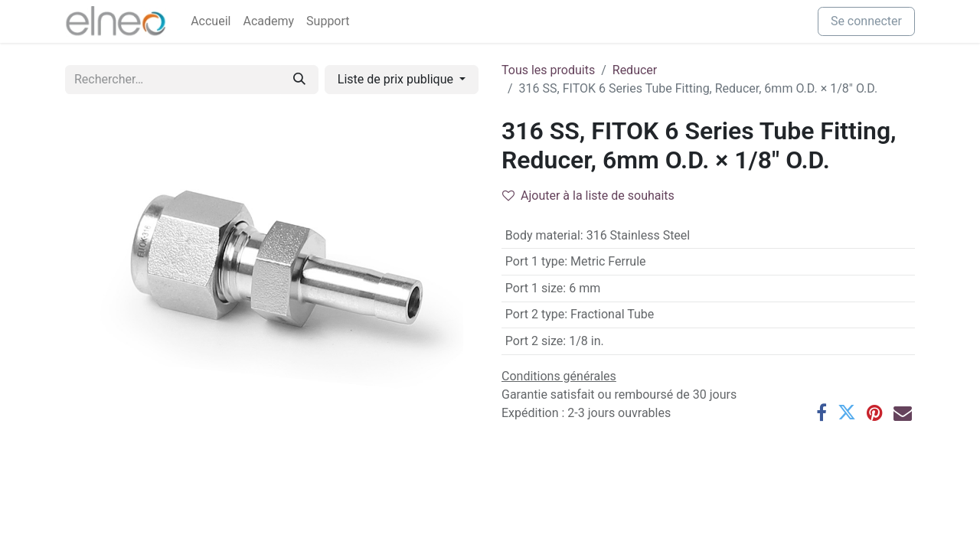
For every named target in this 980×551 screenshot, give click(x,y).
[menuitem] (211, 21)
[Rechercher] (299, 80)
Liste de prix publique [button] (397, 79)
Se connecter (866, 21)
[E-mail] (903, 412)
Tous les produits (548, 70)
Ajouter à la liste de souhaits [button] (588, 196)
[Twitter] (847, 412)
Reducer (635, 70)
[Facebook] (822, 412)
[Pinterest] (875, 412)
